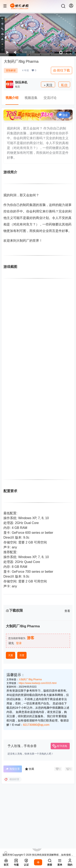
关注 (48, 85)
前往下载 (62, 70)
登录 (19, 680)
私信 (64, 85)
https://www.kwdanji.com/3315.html (38, 720)
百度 (22, 692)
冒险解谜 (11, 70)
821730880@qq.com (36, 762)
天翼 (11, 692)
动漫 (63, 115)
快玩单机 (37, 855)
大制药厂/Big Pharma (30, 716)
